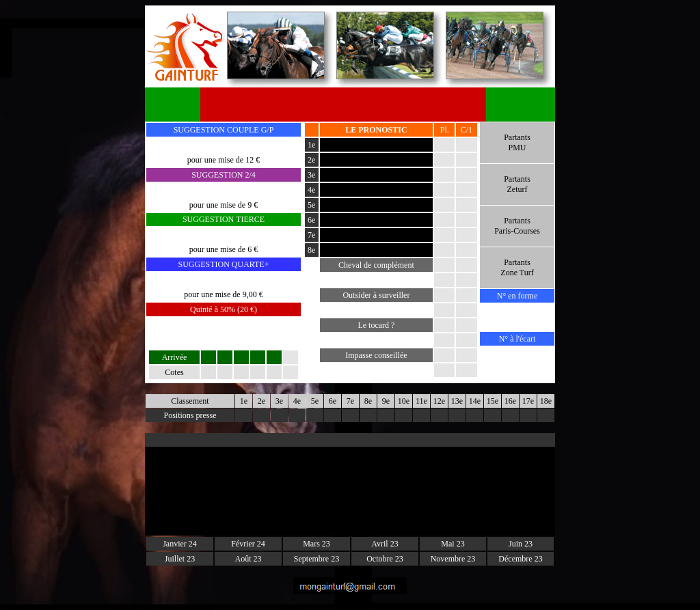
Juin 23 (521, 544)
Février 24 (248, 544)
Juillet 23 (180, 559)
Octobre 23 (385, 559)
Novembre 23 (453, 559)
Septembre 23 (317, 559)
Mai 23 (453, 544)
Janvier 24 (180, 544)
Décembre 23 (520, 559)
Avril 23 (385, 544)
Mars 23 (317, 544)
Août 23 (248, 559)
